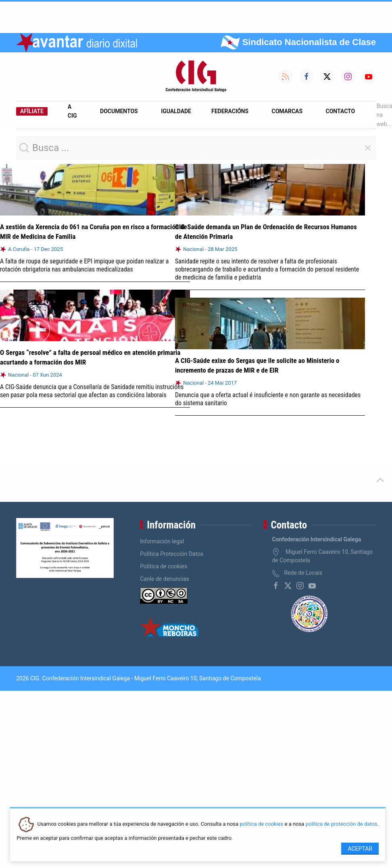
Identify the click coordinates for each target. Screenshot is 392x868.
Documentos (119, 111)
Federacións (230, 111)
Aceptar (360, 849)
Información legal (162, 541)
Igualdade (176, 111)
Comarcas (287, 111)
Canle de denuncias (165, 579)
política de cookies (261, 824)
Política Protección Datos (172, 554)
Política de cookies (164, 566)
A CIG (72, 111)
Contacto (341, 111)
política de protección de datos (342, 824)
